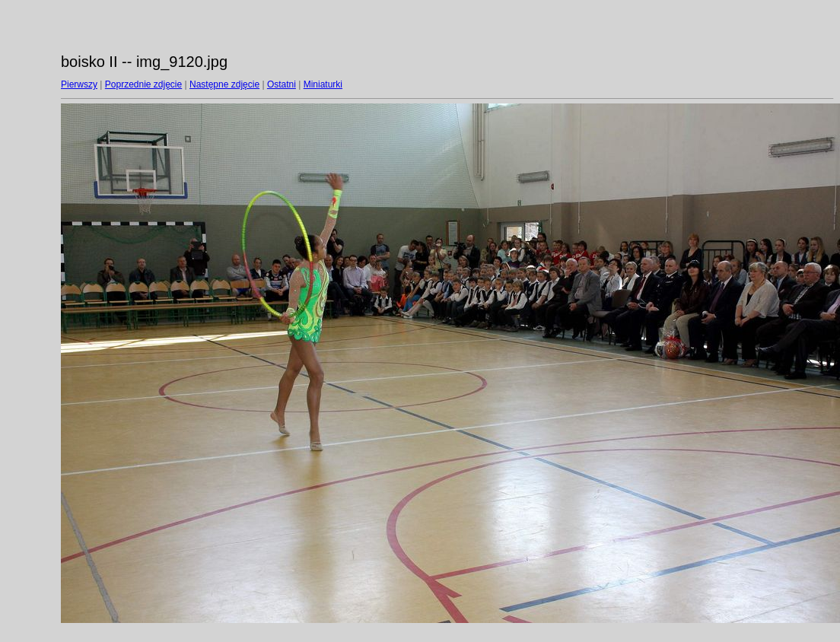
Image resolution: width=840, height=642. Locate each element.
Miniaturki (323, 84)
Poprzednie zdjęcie (143, 84)
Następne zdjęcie (224, 84)
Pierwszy (79, 84)
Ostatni (282, 84)
